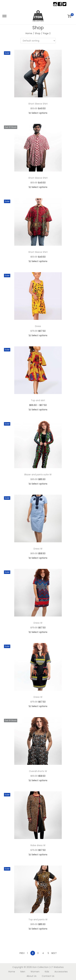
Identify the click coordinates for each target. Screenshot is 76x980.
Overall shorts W (38, 771)
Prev (22, 953)
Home (29, 33)
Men (23, 972)
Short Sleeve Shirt (38, 104)
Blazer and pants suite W (38, 475)
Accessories (61, 972)
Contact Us (48, 976)
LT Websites (57, 967)
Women (35, 972)
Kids (47, 972)
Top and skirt (38, 400)
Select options (38, 113)
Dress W (38, 549)
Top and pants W (38, 919)
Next (54, 953)
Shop (38, 33)
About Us (32, 976)
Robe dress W (38, 845)
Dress (38, 326)
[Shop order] (38, 41)
